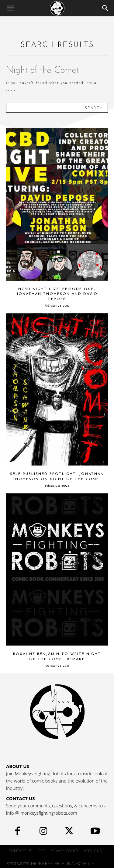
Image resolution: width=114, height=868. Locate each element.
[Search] (105, 8)
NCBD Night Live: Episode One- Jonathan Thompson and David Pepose (57, 294)
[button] (10, 8)
